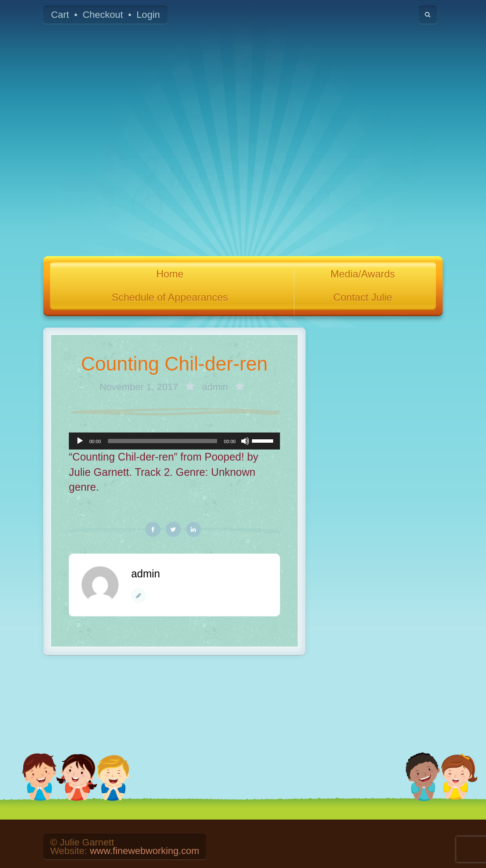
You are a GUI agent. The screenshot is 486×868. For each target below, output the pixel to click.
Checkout (103, 15)
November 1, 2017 (140, 387)
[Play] (80, 441)
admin (215, 387)
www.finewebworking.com (144, 851)
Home (170, 274)
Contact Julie (363, 297)
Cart (60, 15)
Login (148, 15)
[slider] (163, 441)
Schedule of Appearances (170, 297)
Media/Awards (363, 274)
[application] (174, 441)
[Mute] (245, 441)
